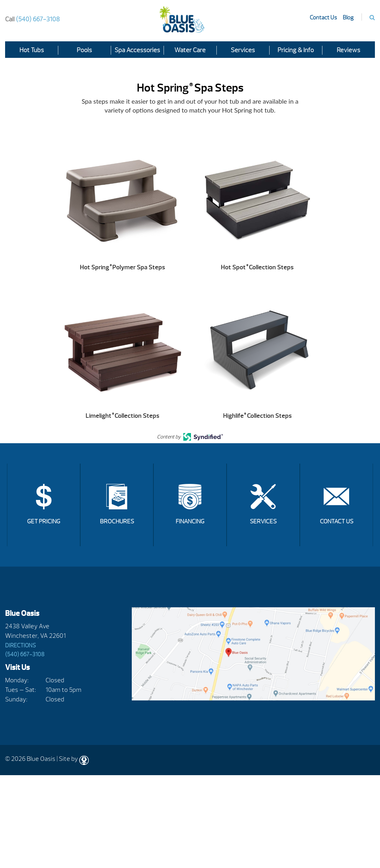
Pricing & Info (296, 50)
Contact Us (323, 18)
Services (243, 50)
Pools (84, 50)
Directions (21, 646)
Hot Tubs (32, 50)
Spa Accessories (137, 50)
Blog (348, 18)
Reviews (348, 50)
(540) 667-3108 (32, 19)
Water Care (190, 50)
